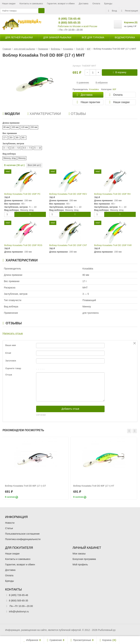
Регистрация (130, 11)
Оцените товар (13, 368)
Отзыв (9, 375)
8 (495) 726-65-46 (68, 19)
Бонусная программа (84, 559)
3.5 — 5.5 (16, 148)
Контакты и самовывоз (31, 4)
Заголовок (11, 361)
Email (8, 353)
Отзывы (77, 114)
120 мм (24, 127)
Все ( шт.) (34, 165)
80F (114, 89)
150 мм (34, 127)
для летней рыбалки (19, 37)
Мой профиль (80, 565)
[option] (36, 468)
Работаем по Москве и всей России (78, 26)
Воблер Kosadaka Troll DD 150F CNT (68, 245)
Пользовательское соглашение (22, 534)
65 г (24, 138)
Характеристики (44, 114)
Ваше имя (11, 345)
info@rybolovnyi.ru (19, 612)
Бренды (108, 4)
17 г (5, 138)
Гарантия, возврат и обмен (61, 4)
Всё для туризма (93, 37)
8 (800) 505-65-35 (68, 23)
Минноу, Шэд (10, 158)
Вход (113, 11)
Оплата (96, 4)
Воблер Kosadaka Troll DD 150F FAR (113, 245)
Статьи (9, 528)
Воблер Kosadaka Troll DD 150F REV (68, 194)
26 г (11, 138)
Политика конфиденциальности (23, 539)
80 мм (6, 127)
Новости (10, 523)
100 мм (15, 127)
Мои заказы (79, 554)
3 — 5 (6, 148)
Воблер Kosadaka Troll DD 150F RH (112, 194)
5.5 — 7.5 (27, 148)
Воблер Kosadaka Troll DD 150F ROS (23, 245)
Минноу (22, 158)
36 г (18, 138)
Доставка (84, 4)
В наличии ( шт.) (14, 165)
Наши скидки (9, 4)
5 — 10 (38, 148)
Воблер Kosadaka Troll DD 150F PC (22, 194)
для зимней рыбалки (57, 37)
